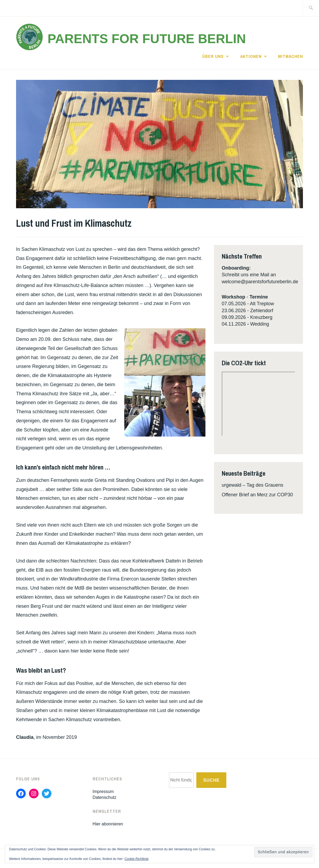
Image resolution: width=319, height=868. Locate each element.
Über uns (213, 56)
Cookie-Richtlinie (137, 859)
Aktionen (251, 56)
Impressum (103, 791)
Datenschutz (105, 797)
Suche (211, 780)
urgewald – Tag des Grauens (253, 485)
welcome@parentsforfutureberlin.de (260, 282)
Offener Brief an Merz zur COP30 (257, 495)
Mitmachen (290, 56)
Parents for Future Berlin (147, 39)
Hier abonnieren (108, 824)
